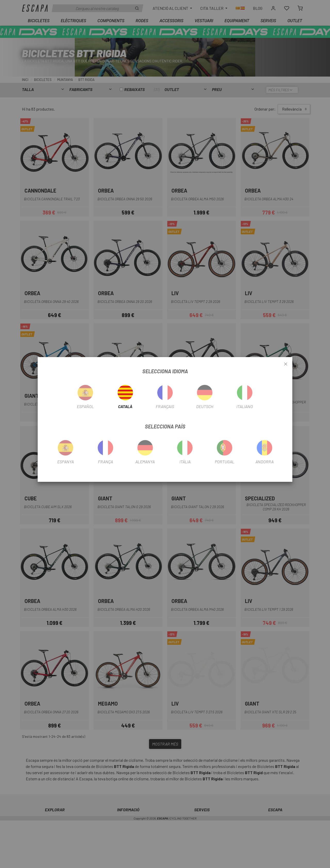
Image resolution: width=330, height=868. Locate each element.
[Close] (286, 364)
